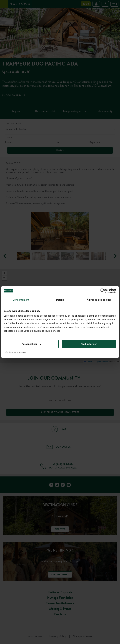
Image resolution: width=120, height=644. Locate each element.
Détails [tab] (60, 300)
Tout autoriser (89, 344)
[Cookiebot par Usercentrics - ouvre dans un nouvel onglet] (103, 291)
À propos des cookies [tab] (99, 300)
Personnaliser (31, 344)
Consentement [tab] (21, 300)
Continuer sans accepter (16, 352)
